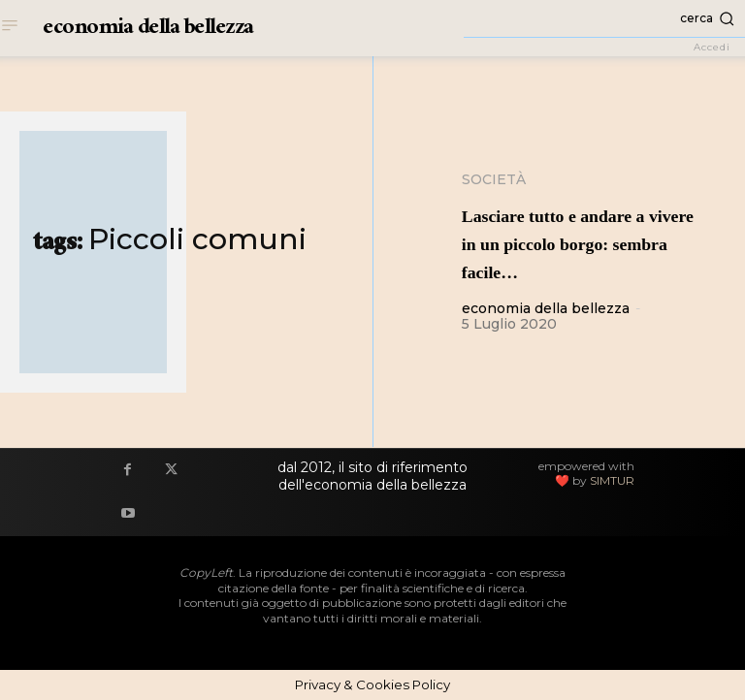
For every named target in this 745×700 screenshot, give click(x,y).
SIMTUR (612, 480)
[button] (604, 18)
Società (494, 179)
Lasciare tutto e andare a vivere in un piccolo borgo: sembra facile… (585, 242)
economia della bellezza (546, 308)
